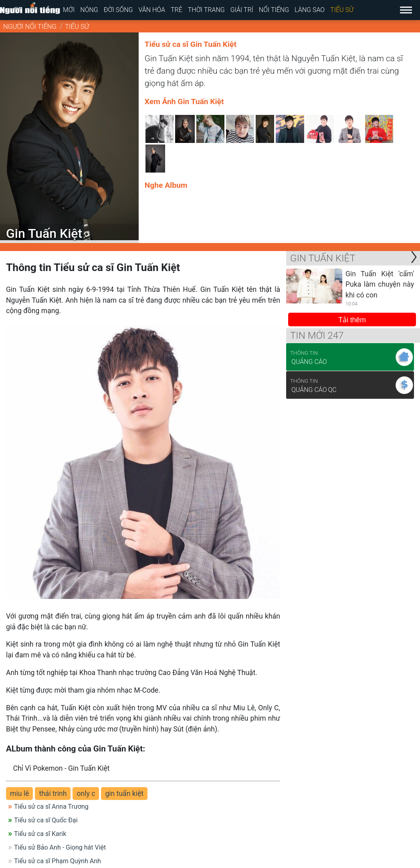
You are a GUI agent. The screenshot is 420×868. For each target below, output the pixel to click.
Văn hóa (152, 10)
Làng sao (310, 10)
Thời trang (206, 10)
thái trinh (53, 794)
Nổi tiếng (274, 10)
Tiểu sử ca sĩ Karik (40, 834)
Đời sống (118, 10)
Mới (69, 10)
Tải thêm (352, 320)
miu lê (19, 794)
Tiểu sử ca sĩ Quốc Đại (46, 820)
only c (86, 794)
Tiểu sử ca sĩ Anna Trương (51, 807)
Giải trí (242, 10)
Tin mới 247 (317, 336)
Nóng (89, 10)
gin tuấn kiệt (124, 794)
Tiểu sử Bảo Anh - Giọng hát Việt (60, 847)
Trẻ (177, 10)
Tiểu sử (342, 10)
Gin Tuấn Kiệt (323, 258)
